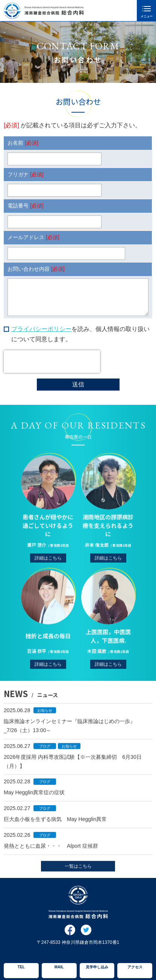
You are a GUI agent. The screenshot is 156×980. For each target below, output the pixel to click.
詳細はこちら (48, 566)
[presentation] (52, 362)
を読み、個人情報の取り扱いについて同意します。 (80, 334)
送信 (78, 384)
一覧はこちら (78, 870)
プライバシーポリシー (41, 329)
